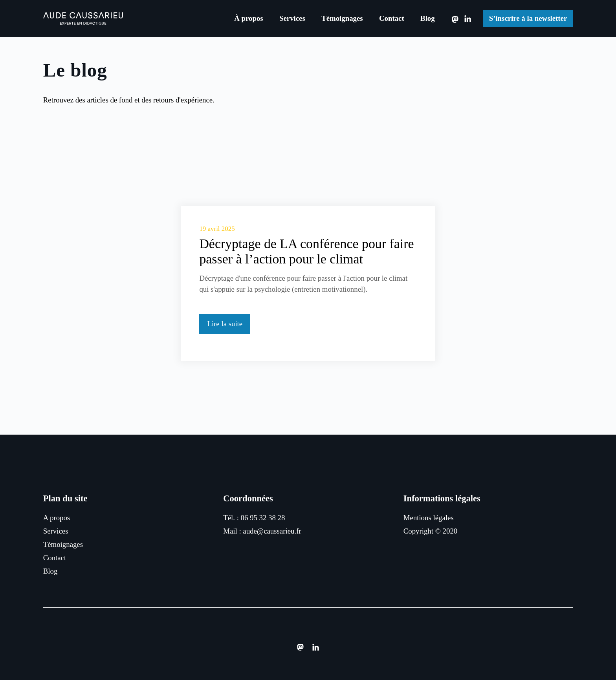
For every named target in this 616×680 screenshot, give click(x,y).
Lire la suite (225, 324)
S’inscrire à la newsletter (528, 18)
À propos (248, 18)
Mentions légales (429, 518)
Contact (392, 18)
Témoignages (342, 18)
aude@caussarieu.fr (272, 531)
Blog (428, 18)
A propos (57, 518)
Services (292, 18)
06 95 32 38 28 (263, 518)
